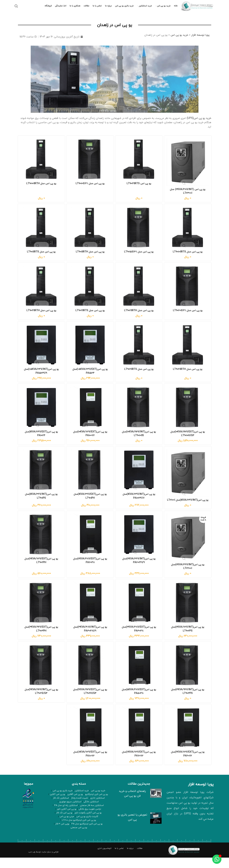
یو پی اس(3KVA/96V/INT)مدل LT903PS (188, 701)
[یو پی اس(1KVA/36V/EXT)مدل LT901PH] (90, 476)
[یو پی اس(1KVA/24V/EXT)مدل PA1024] (41, 413)
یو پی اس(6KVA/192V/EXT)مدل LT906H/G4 (90, 701)
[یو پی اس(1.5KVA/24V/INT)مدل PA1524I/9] (41, 350)
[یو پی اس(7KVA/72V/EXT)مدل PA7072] (139, 738)
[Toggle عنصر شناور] (217, 859)
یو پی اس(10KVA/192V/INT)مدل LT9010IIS (139, 438)
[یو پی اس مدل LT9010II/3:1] (90, 163)
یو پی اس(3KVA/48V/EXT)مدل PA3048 (139, 638)
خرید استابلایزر (81, 801)
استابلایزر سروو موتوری (83, 812)
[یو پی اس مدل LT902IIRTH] (139, 291)
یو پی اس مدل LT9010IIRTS (188, 256)
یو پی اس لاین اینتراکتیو (96, 804)
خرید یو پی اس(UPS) (199, 123)
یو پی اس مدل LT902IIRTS (90, 315)
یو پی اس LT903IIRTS (139, 187)
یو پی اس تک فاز (98, 823)
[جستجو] (16, 8)
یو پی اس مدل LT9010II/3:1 (90, 187)
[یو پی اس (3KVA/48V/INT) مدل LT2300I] (188, 166)
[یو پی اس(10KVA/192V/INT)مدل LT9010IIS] (139, 413)
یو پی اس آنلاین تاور (93, 819)
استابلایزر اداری (96, 808)
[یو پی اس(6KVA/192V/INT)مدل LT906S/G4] (41, 676)
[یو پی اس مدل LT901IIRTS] (41, 232)
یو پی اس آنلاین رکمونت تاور (69, 819)
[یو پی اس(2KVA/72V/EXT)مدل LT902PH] (41, 544)
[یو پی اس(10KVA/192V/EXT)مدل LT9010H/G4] (188, 413)
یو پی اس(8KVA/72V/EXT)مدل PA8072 (90, 764)
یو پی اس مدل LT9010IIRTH (41, 187)
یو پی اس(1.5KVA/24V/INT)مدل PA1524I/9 (41, 376)
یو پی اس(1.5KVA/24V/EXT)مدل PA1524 (90, 376)
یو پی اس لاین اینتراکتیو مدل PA (95, 830)
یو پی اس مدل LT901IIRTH (90, 256)
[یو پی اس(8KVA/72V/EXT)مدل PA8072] (90, 738)
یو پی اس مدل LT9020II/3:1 (188, 315)
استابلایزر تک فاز (62, 808)
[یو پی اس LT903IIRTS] (139, 163)
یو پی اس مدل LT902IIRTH (139, 315)
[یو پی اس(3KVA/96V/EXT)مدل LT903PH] (41, 613)
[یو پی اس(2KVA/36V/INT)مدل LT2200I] (188, 547)
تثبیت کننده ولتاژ (80, 808)
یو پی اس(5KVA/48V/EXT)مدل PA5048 (139, 701)
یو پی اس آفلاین (75, 804)
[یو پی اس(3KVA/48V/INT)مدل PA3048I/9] (90, 613)
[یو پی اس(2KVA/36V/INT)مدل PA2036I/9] (139, 544)
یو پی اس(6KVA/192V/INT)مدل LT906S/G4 (41, 701)
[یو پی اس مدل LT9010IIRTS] (188, 232)
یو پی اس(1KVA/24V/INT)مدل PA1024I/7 (139, 501)
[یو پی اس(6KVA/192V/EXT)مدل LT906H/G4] (90, 676)
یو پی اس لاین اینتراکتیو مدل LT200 (79, 826)
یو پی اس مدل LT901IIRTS (41, 256)
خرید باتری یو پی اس (63, 801)
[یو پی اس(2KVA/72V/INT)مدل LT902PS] (188, 613)
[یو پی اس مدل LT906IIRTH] (188, 350)
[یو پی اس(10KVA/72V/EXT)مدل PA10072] (90, 413)
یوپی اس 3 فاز (72, 830)
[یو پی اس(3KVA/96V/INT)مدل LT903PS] (188, 676)
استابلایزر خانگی (102, 812)
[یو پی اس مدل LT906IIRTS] (139, 350)
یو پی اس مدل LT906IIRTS (139, 374)
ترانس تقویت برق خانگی (67, 815)
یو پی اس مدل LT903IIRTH (41, 315)
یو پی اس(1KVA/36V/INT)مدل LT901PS (41, 501)
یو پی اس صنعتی (55, 830)
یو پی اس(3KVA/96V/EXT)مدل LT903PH (41, 638)
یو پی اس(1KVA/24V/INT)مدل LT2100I (188, 507)
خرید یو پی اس (179, 40)
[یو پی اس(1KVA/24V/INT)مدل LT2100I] (188, 479)
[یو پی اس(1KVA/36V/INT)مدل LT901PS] (41, 476)
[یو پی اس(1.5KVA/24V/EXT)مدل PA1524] (90, 350)
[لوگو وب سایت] (198, 8)
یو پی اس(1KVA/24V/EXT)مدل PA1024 (41, 438)
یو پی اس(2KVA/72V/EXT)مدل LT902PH (41, 570)
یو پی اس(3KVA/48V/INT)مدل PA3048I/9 (90, 638)
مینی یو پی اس (59, 823)
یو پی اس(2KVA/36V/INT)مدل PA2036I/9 (139, 570)
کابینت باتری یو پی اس (78, 823)
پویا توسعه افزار (200, 40)
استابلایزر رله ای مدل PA (90, 815)
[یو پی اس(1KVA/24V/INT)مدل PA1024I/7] (139, 476)
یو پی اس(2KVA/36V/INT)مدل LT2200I (188, 575)
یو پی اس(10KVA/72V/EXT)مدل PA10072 (90, 438)
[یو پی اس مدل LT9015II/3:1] (139, 232)
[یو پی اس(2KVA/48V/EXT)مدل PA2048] (90, 544)
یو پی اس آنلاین (58, 804)
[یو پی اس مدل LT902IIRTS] (90, 291)
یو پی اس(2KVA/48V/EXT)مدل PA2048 (90, 570)
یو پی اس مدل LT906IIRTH (188, 374)
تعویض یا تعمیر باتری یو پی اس (132, 827)
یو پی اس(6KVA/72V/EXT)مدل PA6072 (188, 764)
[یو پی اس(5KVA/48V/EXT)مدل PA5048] (139, 676)
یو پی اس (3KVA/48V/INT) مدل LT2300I (188, 195)
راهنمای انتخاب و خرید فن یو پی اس (132, 803)
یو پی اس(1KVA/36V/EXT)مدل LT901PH (90, 501)
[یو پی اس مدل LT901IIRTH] (90, 232)
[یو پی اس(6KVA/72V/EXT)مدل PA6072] (188, 738)
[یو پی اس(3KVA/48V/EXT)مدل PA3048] (139, 613)
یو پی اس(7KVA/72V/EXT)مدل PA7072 (139, 764)
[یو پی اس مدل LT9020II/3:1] (188, 291)
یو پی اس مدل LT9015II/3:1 (139, 256)
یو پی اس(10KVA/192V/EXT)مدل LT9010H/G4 (188, 438)
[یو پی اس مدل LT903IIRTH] (41, 291)
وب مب (32, 862)
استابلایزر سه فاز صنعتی (60, 812)
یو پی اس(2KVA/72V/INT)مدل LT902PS (188, 638)
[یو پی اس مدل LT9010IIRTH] (41, 163)
